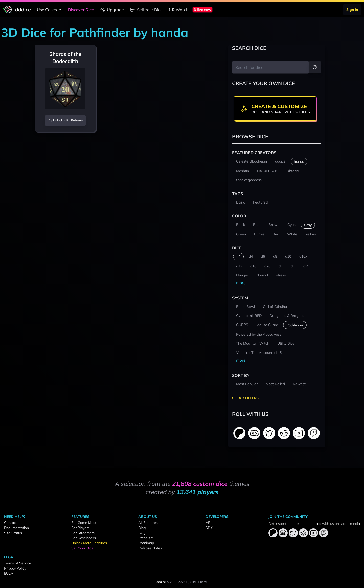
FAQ (142, 533)
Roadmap (146, 543)
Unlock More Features (89, 543)
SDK (209, 528)
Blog (142, 528)
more (241, 283)
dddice (161, 582)
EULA (9, 573)
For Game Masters (86, 523)
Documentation (16, 528)
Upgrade (112, 10)
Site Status (13, 533)
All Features (148, 523)
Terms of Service (18, 563)
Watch (178, 10)
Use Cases (50, 10)
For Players (80, 528)
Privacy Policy (15, 568)
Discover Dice (81, 10)
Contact (10, 523)
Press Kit (145, 538)
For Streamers (83, 533)
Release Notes (150, 548)
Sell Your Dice (146, 10)
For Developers (84, 538)
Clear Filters (245, 398)
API (208, 523)
